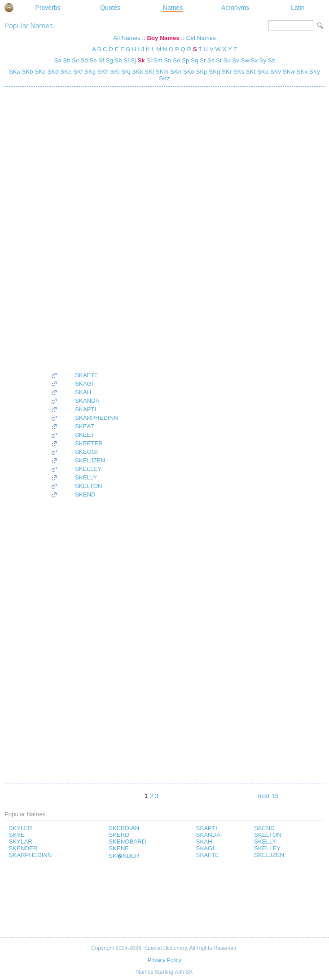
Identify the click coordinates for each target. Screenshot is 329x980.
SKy (314, 72)
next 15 (268, 796)
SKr (226, 72)
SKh (102, 72)
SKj (125, 72)
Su (227, 60)
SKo (188, 72)
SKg (89, 72)
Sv (235, 60)
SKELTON (89, 486)
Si (126, 60)
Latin (298, 8)
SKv (275, 72)
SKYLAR (21, 842)
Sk (141, 60)
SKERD (119, 835)
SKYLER (21, 828)
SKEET (85, 435)
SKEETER (89, 443)
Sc (75, 60)
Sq (194, 60)
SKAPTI (86, 409)
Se (93, 60)
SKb (27, 72)
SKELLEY (88, 469)
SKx (301, 72)
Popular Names (29, 26)
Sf (101, 60)
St (219, 60)
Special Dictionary (9, 8)
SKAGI (84, 384)
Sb (66, 60)
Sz (271, 60)
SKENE (119, 848)
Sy (263, 60)
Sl (149, 60)
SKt (250, 72)
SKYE (17, 835)
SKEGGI (86, 452)
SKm (161, 72)
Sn (167, 60)
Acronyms (235, 8)
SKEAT (85, 426)
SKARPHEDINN (97, 418)
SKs (238, 72)
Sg (110, 60)
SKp (201, 72)
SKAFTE (87, 375)
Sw (245, 60)
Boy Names (163, 38)
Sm (158, 60)
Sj (133, 60)
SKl (149, 72)
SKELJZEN (90, 460)
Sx (254, 60)
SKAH (83, 392)
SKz (164, 78)
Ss (211, 60)
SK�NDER (124, 856)
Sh (118, 60)
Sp (185, 60)
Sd (84, 60)
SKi (114, 72)
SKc (39, 72)
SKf (77, 72)
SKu (262, 72)
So (176, 60)
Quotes (110, 8)
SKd (52, 72)
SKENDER (23, 848)
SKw (288, 72)
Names (173, 8)
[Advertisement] (84, 229)
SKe (65, 72)
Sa (58, 60)
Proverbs (48, 8)
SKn (175, 72)
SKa (15, 72)
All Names (127, 38)
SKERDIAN (124, 828)
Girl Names (201, 38)
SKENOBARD (127, 842)
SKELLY (86, 477)
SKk (137, 72)
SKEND (85, 494)
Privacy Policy (164, 960)
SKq (214, 72)
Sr (203, 60)
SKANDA (87, 401)
